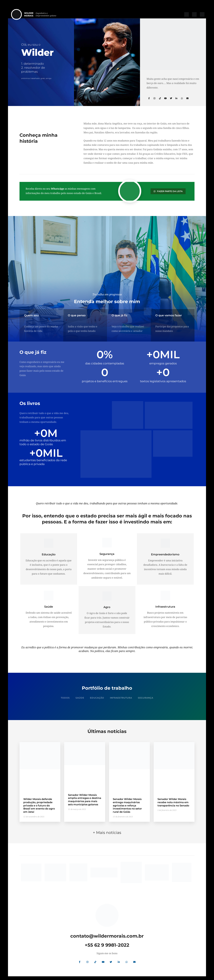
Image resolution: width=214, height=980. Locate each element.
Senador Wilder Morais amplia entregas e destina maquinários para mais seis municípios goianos (85, 800)
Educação (97, 698)
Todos (65, 698)
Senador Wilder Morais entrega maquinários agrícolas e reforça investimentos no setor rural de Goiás (127, 805)
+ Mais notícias (107, 830)
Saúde (80, 698)
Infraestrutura (121, 698)
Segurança (146, 698)
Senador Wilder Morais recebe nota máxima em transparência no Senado (173, 802)
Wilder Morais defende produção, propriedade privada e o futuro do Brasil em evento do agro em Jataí (39, 805)
